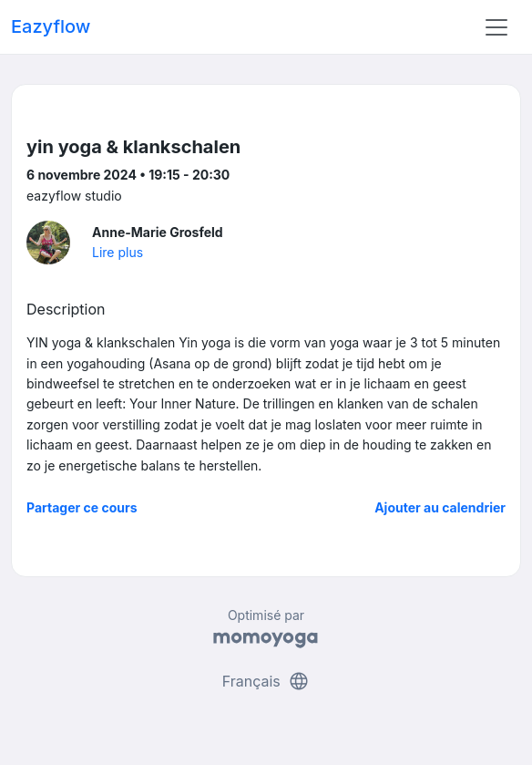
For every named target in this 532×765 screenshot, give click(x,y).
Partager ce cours (82, 507)
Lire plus (118, 252)
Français (266, 681)
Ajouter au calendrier (440, 507)
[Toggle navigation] (496, 27)
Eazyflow (51, 26)
